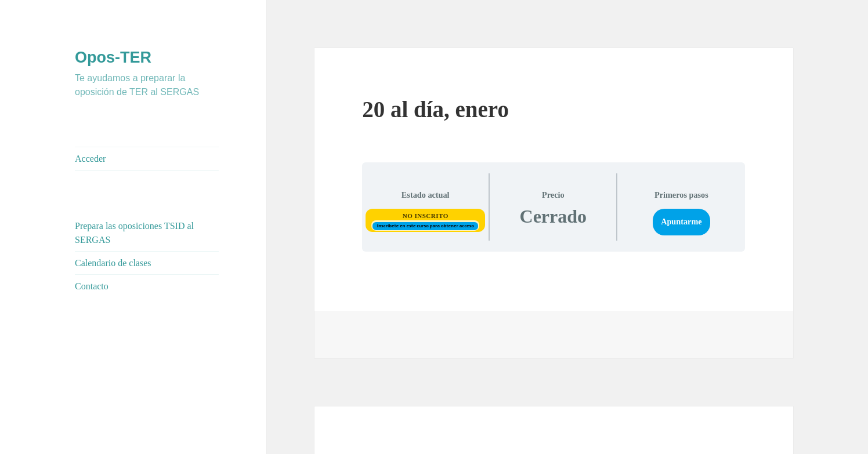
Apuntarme (681, 221)
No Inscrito (426, 216)
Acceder (90, 159)
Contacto (92, 286)
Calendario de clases (113, 263)
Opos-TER (113, 57)
